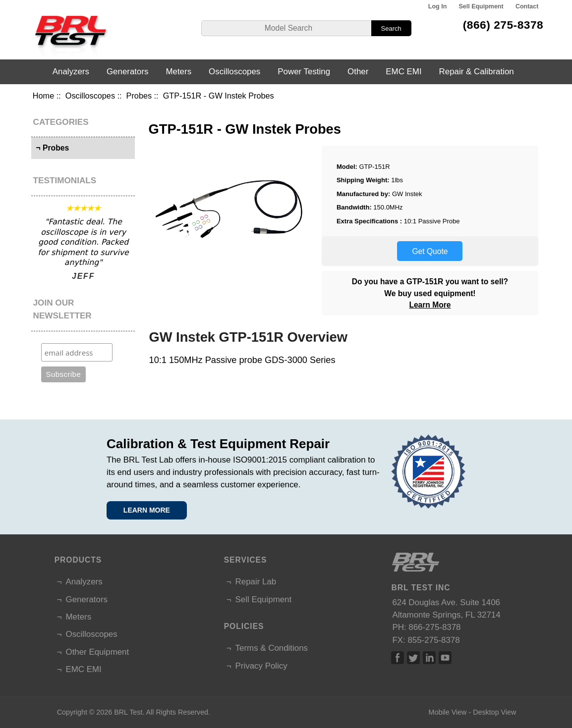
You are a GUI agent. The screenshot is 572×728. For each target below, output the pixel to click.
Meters (178, 72)
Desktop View (494, 712)
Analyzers (71, 72)
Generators (128, 72)
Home (43, 96)
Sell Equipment (481, 6)
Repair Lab (256, 582)
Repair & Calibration (477, 72)
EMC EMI (403, 72)
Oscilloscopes (90, 96)
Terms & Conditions (272, 648)
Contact (527, 6)
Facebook (398, 658)
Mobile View (448, 712)
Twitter (413, 658)
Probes (139, 96)
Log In (437, 6)
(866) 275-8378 (503, 25)
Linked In (429, 658)
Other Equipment (98, 652)
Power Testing (304, 72)
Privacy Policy (261, 666)
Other (358, 72)
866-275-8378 (434, 627)
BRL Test (128, 712)
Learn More (430, 305)
